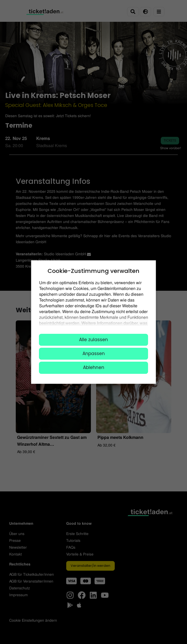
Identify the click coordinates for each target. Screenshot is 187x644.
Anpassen (94, 354)
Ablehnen (94, 368)
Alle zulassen (93, 340)
